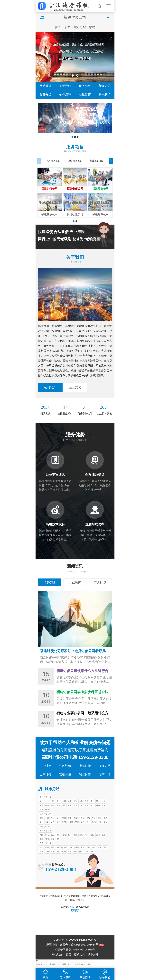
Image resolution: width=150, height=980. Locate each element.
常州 (53, 818)
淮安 (88, 818)
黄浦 (41, 835)
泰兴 (105, 822)
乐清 (41, 805)
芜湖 (53, 847)
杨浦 (75, 835)
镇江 (100, 818)
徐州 (64, 818)
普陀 (64, 835)
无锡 (47, 818)
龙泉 (41, 810)
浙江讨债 (105, 766)
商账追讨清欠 (97, 161)
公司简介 (50, 387)
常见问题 (100, 582)
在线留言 (85, 94)
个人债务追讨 (53, 161)
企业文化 (75, 387)
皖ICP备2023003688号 (85, 945)
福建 (92, 27)
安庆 (83, 847)
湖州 (70, 801)
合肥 (41, 847)
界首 (81, 852)
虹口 (70, 835)
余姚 (104, 801)
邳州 (88, 822)
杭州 (41, 801)
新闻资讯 (105, 86)
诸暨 (87, 805)
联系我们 (105, 94)
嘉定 (98, 835)
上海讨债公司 (46, 831)
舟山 (87, 801)
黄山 (71, 847)
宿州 (105, 847)
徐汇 (47, 835)
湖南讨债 (105, 774)
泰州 (41, 822)
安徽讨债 (65, 774)
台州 (64, 801)
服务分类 (45, 94)
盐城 (83, 818)
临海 (47, 805)
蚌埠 (100, 847)
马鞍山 (59, 847)
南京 (41, 818)
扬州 (58, 818)
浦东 (81, 835)
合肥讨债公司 (42, 964)
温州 (58, 801)
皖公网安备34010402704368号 (76, 950)
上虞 (81, 805)
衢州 (92, 801)
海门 (94, 822)
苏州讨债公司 (67, 964)
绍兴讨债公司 (80, 964)
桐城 (87, 852)
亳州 (47, 847)
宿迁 (94, 818)
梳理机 (90, 964)
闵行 (87, 835)
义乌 (75, 805)
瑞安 (64, 805)
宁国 (75, 852)
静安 (58, 835)
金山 (104, 835)
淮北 (94, 847)
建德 (47, 810)
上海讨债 (85, 766)
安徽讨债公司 (46, 843)
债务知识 (50, 582)
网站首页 (45, 86)
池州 (66, 847)
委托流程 (65, 94)
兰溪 (104, 805)
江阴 (64, 822)
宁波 (47, 801)
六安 (47, 852)
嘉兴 (75, 801)
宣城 (41, 852)
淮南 (88, 847)
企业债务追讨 (75, 161)
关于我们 (65, 86)
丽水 (98, 801)
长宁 (53, 835)
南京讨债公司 (55, 964)
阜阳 (53, 852)
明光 (64, 852)
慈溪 (70, 805)
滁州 (77, 847)
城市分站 (80, 27)
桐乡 (98, 805)
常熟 (58, 822)
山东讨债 (45, 774)
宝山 (92, 835)
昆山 (47, 826)
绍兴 (53, 801)
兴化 (47, 822)
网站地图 (57, 954)
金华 (81, 801)
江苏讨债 (65, 766)
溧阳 (100, 822)
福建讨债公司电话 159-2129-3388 (75, 757)
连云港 (76, 818)
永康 (58, 805)
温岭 (53, 805)
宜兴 (83, 822)
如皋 (41, 826)
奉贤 (53, 839)
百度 (69, 954)
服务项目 (85, 86)
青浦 (47, 839)
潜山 (92, 852)
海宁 (92, 805)
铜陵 (58, 852)
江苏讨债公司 (46, 814)
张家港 (70, 822)
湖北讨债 (85, 774)
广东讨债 (45, 766)
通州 (77, 822)
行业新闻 (75, 582)
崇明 (58, 839)
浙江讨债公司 (46, 797)
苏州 (70, 818)
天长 (70, 852)
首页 (68, 27)
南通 (105, 818)
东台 (53, 822)
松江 (41, 839)
